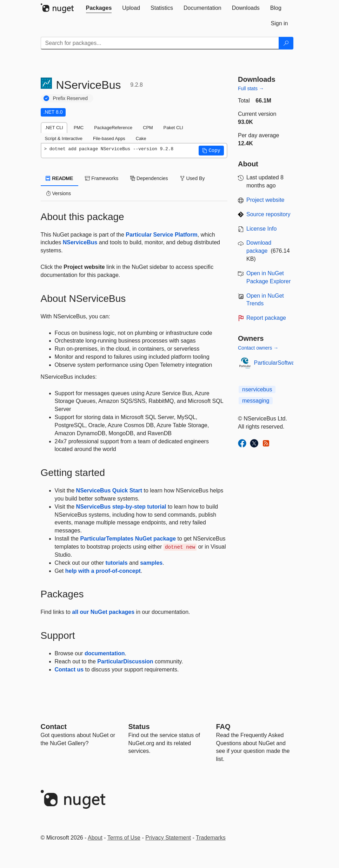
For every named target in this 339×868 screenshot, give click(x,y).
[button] (211, 151)
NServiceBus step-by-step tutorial (121, 507)
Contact (54, 727)
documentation (105, 653)
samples (151, 563)
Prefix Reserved (71, 98)
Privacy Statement (168, 838)
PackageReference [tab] (113, 128)
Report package (266, 318)
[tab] (99, 8)
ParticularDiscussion (125, 661)
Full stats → (251, 88)
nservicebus (257, 389)
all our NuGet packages (103, 612)
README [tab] (60, 178)
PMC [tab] (79, 128)
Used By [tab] (192, 178)
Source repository (268, 214)
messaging (256, 401)
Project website (265, 200)
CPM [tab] (148, 128)
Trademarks (211, 838)
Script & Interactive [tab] (64, 138)
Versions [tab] (59, 193)
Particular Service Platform (162, 235)
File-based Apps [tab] (109, 138)
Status (139, 727)
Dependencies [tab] (149, 178)
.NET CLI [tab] (54, 128)
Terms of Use (124, 838)
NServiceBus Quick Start (109, 491)
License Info (261, 229)
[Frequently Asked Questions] (223, 727)
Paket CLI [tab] (173, 128)
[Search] (286, 43)
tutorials (116, 563)
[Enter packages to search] (160, 43)
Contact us (69, 670)
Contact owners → (258, 348)
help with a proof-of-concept (103, 571)
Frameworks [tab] (102, 178)
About (95, 838)
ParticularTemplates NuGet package (128, 539)
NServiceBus (80, 242)
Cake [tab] (141, 138)
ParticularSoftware (277, 363)
